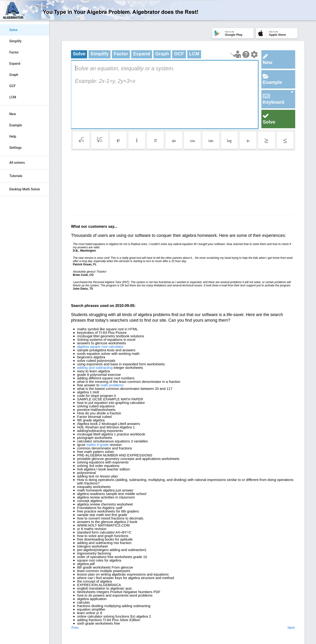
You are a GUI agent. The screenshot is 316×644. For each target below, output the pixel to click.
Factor (14, 52)
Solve (13, 30)
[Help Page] (246, 54)
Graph (14, 75)
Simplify (15, 41)
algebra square (89, 347)
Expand (15, 64)
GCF (12, 86)
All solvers (17, 163)
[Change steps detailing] (254, 54)
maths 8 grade (97, 445)
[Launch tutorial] (236, 54)
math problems (112, 385)
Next (291, 628)
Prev (75, 628)
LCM (13, 97)
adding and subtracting (95, 368)
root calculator (113, 347)
